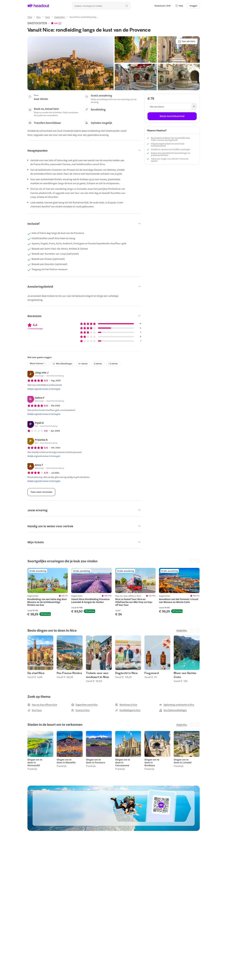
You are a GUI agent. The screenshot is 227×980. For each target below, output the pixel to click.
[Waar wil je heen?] (101, 6)
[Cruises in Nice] (80, 710)
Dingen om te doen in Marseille (66, 761)
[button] (179, 6)
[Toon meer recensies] (41, 492)
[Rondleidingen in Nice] (128, 710)
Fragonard (152, 673)
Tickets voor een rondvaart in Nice (98, 675)
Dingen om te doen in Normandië (35, 762)
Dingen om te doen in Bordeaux (152, 762)
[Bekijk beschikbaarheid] (172, 116)
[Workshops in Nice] (126, 705)
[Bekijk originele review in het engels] (44, 389)
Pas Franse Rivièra (69, 673)
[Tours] (47, 17)
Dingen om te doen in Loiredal (183, 761)
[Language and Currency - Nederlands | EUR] (162, 6)
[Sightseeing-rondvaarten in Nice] (177, 705)
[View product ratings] (56, 23)
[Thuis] (30, 17)
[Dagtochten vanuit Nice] (84, 705)
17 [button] (60, 23)
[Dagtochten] (60, 17)
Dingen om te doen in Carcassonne (123, 762)
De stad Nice (36, 673)
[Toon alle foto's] (187, 41)
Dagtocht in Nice (127, 673)
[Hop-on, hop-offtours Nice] (42, 705)
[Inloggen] (193, 6)
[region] (113, 592)
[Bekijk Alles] (182, 630)
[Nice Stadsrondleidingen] (173, 710)
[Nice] (38, 17)
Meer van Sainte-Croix (185, 675)
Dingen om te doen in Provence (95, 761)
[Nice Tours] (35, 710)
